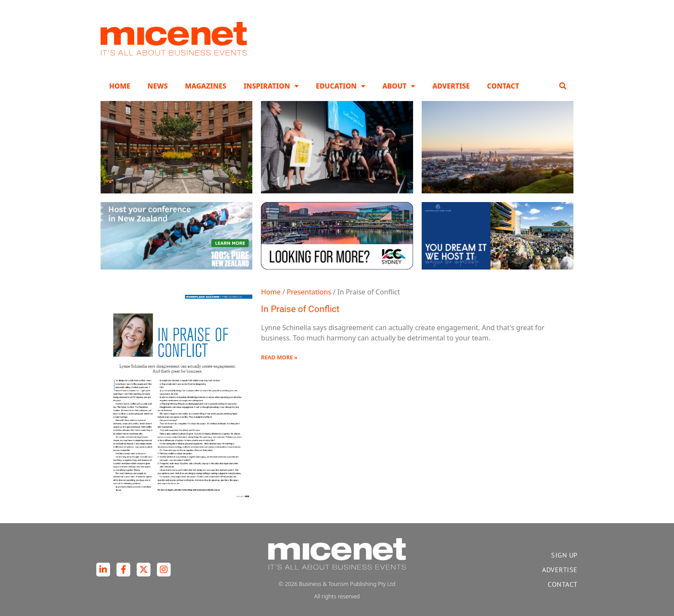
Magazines (205, 86)
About (399, 86)
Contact (503, 86)
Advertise (451, 86)
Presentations (309, 292)
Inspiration (271, 86)
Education (341, 86)
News (158, 86)
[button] (563, 86)
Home (120, 86)
